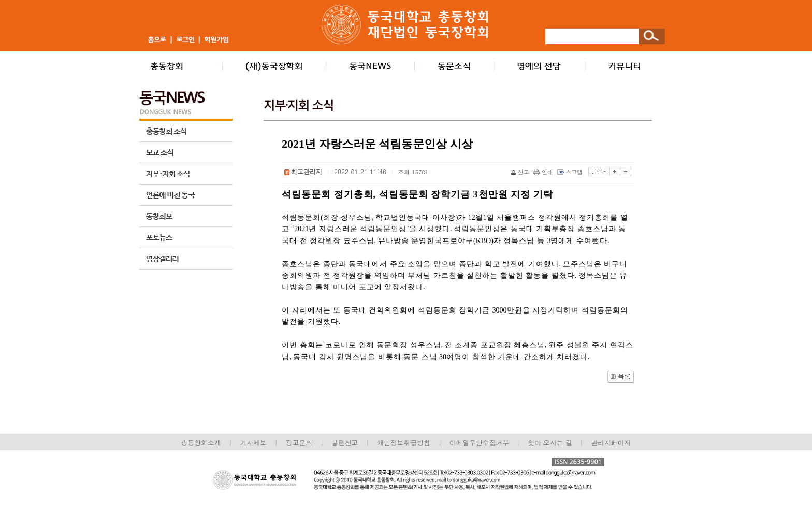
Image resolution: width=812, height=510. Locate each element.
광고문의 (299, 442)
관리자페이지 (611, 442)
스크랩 (571, 172)
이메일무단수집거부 (480, 442)
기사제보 (253, 442)
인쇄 (544, 172)
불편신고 (345, 442)
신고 (521, 172)
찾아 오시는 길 (550, 442)
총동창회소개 (201, 442)
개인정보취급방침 (403, 442)
